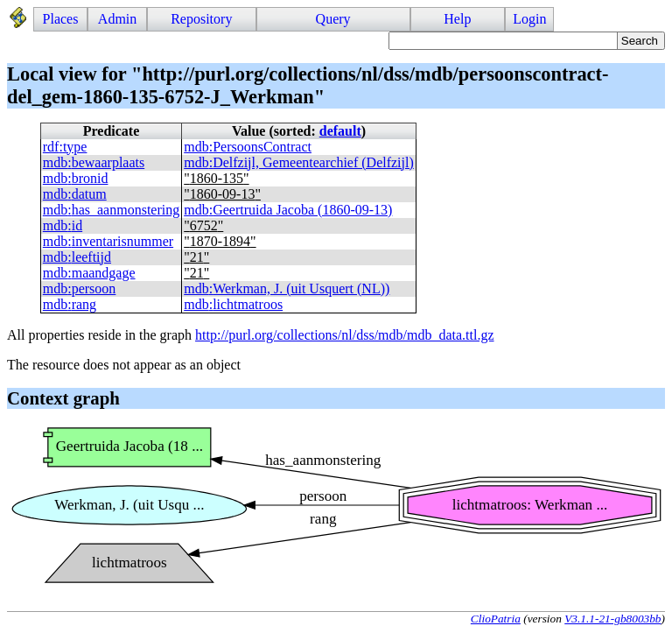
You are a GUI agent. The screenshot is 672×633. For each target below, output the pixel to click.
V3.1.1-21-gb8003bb (612, 619)
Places (61, 19)
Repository (201, 19)
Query (333, 19)
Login (529, 19)
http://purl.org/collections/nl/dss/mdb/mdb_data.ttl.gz (344, 335)
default (340, 131)
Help (457, 19)
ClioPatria (496, 619)
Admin (117, 19)
